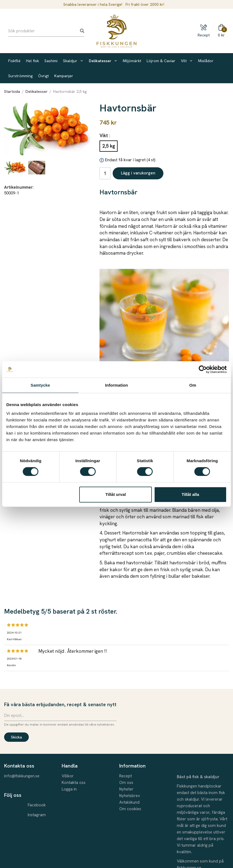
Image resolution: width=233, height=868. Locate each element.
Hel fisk (32, 61)
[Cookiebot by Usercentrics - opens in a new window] (203, 369)
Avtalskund (129, 802)
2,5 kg (109, 146)
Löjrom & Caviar (161, 61)
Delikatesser (103, 61)
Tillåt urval (116, 494)
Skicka (16, 737)
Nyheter (126, 789)
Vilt (187, 61)
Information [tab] (116, 385)
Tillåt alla (190, 494)
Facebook (37, 805)
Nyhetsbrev (130, 796)
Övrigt (43, 76)
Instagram (37, 815)
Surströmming (20, 76)
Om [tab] (193, 385)
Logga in (69, 789)
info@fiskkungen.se (22, 776)
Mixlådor (206, 61)
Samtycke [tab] (40, 385)
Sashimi (51, 61)
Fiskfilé (14, 61)
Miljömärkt (132, 61)
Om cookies (130, 809)
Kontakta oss (74, 783)
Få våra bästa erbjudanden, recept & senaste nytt (60, 704)
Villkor (68, 776)
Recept (126, 776)
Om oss (126, 783)
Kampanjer (64, 76)
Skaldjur (73, 61)
